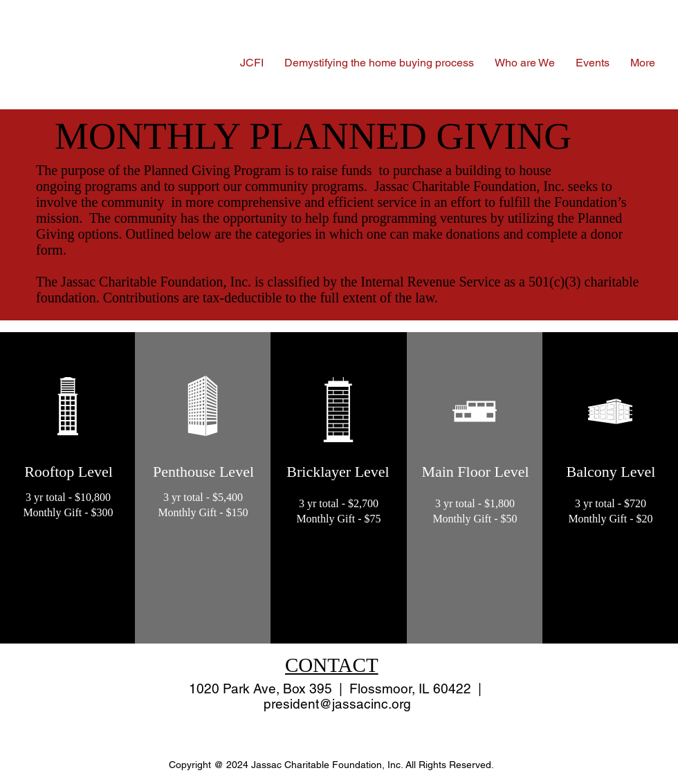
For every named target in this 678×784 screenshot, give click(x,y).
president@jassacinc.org (337, 704)
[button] (525, 63)
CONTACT (332, 665)
